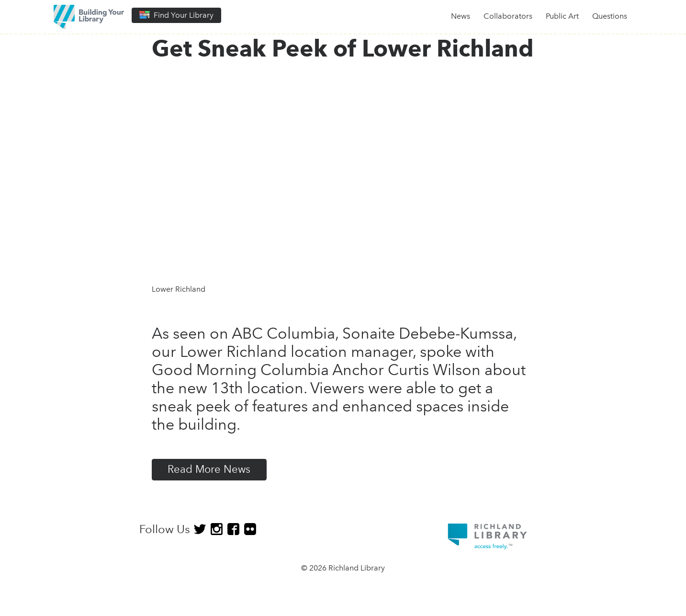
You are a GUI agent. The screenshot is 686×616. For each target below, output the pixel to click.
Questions (610, 16)
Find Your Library (176, 15)
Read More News (209, 469)
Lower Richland (179, 289)
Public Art (562, 16)
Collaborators (508, 16)
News (461, 16)
